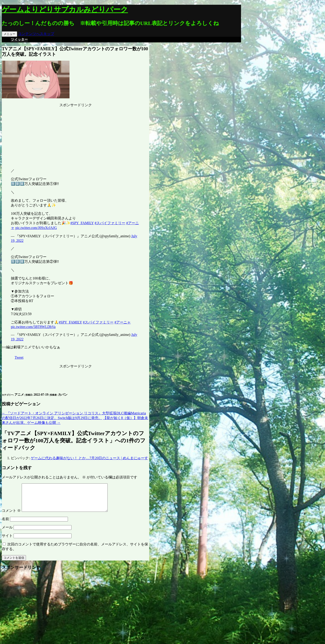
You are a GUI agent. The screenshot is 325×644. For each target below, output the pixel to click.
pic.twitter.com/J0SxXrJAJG (36, 228)
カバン (63, 395)
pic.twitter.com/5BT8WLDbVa (33, 327)
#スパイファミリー (110, 223)
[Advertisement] (76, 136)
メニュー (9, 34)
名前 (5, 524)
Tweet (19, 357)
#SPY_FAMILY (82, 223)
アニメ (19, 395)
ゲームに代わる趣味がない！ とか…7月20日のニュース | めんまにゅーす (89, 458)
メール (7, 533)
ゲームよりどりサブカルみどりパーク (65, 9)
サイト (7, 541)
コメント (11, 516)
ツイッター (19, 39)
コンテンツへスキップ (36, 34)
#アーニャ (123, 322)
